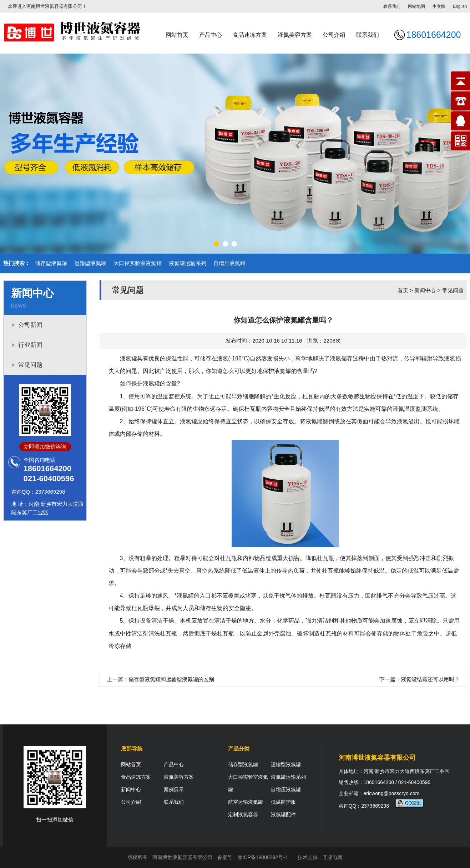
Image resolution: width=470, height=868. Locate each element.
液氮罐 (283, 371)
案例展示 (174, 789)
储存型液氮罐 (51, 263)
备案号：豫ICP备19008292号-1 (252, 857)
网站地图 (416, 6)
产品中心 (211, 35)
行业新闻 (30, 345)
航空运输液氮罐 (246, 802)
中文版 (439, 6)
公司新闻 (30, 325)
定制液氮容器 (243, 814)
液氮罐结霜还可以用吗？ (430, 679)
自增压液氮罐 (229, 263)
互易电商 (333, 857)
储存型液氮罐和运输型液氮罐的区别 (171, 679)
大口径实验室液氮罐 (138, 263)
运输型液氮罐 (90, 263)
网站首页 (177, 35)
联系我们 (392, 6)
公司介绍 (334, 35)
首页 (403, 290)
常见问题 (30, 365)
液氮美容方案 (295, 35)
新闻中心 (425, 290)
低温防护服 (283, 802)
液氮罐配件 (283, 814)
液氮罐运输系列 (188, 263)
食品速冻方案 (250, 35)
